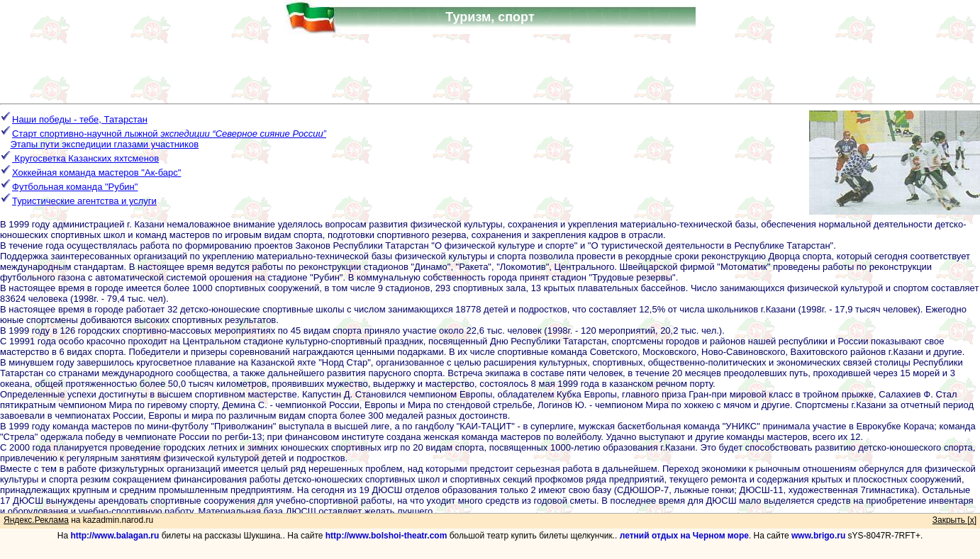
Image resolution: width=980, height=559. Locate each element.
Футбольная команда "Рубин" (75, 187)
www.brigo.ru (818, 536)
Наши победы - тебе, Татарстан (80, 119)
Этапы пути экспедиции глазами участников (104, 144)
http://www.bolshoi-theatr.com (386, 536)
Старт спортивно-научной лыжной (169, 134)
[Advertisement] (490, 66)
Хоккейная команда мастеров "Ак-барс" (96, 173)
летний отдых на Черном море (684, 536)
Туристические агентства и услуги (84, 201)
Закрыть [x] (954, 520)
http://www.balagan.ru (115, 536)
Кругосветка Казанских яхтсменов (79, 158)
